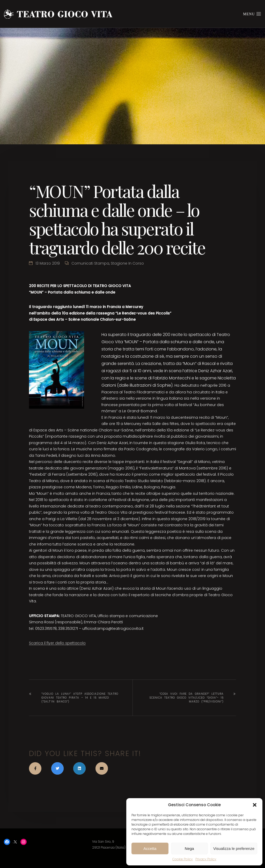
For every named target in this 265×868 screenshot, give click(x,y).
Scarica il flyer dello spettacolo (57, 643)
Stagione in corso (127, 263)
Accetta (150, 848)
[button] (255, 805)
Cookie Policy (183, 859)
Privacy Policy (206, 859)
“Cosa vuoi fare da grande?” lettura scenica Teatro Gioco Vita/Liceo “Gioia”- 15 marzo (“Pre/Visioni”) (187, 698)
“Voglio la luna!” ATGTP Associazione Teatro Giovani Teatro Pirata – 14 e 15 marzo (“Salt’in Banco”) (80, 698)
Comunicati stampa (90, 263)
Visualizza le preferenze (234, 848)
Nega (189, 848)
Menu (252, 14)
